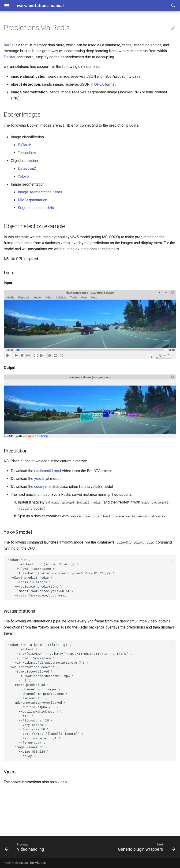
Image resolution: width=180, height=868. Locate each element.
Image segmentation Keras (40, 192)
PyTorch (24, 145)
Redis (9, 45)
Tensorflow (27, 153)
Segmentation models (36, 208)
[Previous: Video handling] (25, 847)
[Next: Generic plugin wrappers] (146, 847)
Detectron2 (27, 168)
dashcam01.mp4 (48, 471)
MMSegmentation (32, 200)
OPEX (99, 84)
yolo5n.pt (42, 479)
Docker (10, 57)
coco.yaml (42, 487)
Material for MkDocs (32, 863)
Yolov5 (23, 176)
